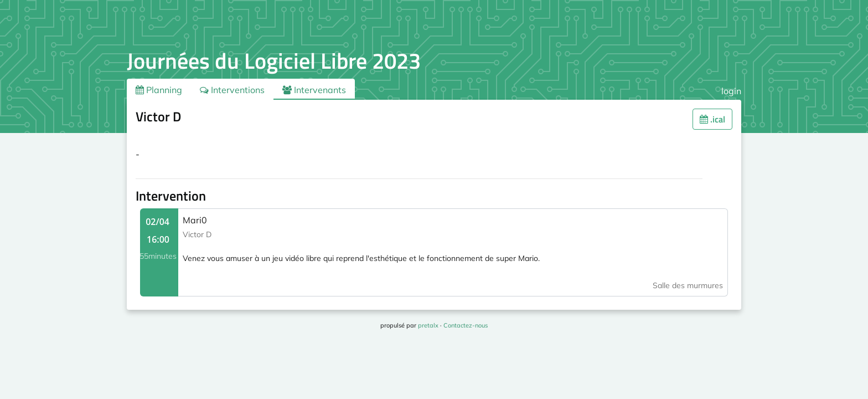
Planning (159, 90)
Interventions (232, 90)
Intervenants (314, 90)
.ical (712, 119)
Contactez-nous (466, 325)
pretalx (428, 325)
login (731, 91)
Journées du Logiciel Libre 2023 (274, 61)
